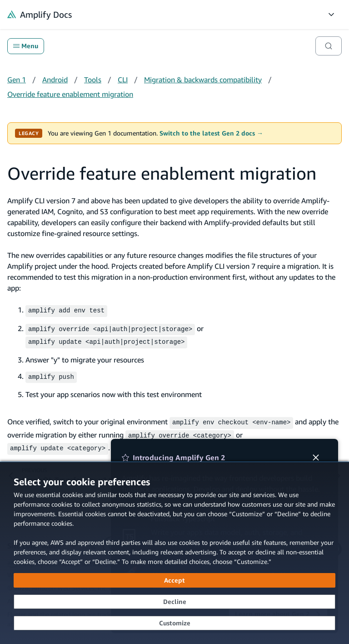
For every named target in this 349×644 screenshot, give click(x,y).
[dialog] (174, 553)
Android (55, 80)
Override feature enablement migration (70, 94)
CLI (123, 80)
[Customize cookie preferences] (174, 623)
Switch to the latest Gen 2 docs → (211, 133)
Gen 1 (17, 80)
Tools (93, 80)
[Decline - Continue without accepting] (174, 602)
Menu (26, 46)
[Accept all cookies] (174, 580)
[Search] (329, 46)
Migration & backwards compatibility (203, 80)
